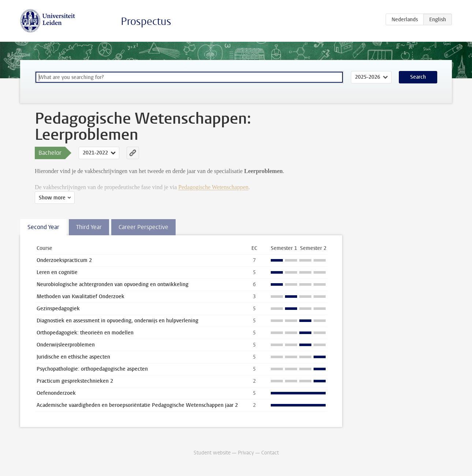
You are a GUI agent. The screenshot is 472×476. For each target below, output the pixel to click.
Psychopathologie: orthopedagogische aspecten (92, 369)
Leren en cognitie (57, 272)
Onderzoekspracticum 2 (64, 260)
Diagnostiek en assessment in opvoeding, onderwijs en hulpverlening (117, 321)
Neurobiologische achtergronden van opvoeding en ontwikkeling (113, 284)
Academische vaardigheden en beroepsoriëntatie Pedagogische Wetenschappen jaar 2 (137, 405)
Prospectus (146, 21)
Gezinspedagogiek (58, 309)
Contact (270, 453)
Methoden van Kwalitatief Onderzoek (80, 297)
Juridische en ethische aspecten (73, 357)
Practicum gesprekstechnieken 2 (75, 381)
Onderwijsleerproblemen (66, 345)
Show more (52, 198)
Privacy (246, 453)
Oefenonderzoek (56, 393)
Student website (212, 453)
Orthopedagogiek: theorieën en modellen (85, 333)
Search (418, 77)
